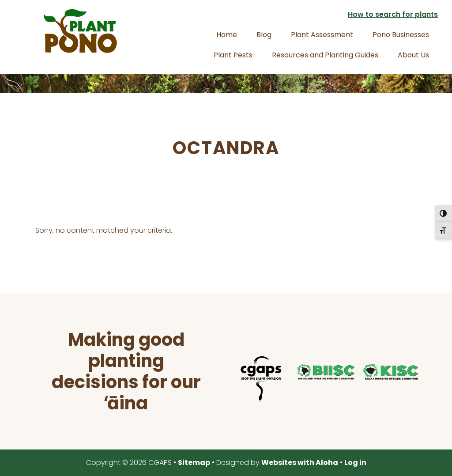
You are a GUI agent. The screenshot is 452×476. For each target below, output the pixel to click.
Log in (355, 463)
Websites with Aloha (300, 463)
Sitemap (194, 463)
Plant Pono (80, 31)
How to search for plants (393, 14)
